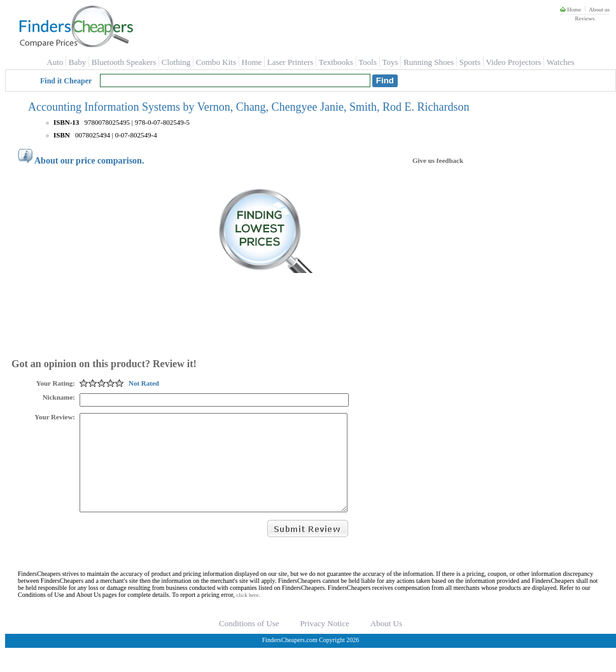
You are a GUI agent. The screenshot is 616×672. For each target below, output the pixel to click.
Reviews (584, 18)
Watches (561, 62)
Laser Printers (290, 62)
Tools (367, 62)
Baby (77, 62)
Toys (390, 62)
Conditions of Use (249, 642)
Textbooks (336, 62)
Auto (55, 62)
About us (599, 10)
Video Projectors (513, 62)
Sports (470, 62)
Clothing (176, 62)
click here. (248, 614)
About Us (386, 642)
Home (570, 10)
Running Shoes (429, 62)
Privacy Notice (325, 642)
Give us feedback (438, 160)
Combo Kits (216, 62)
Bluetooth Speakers (124, 62)
